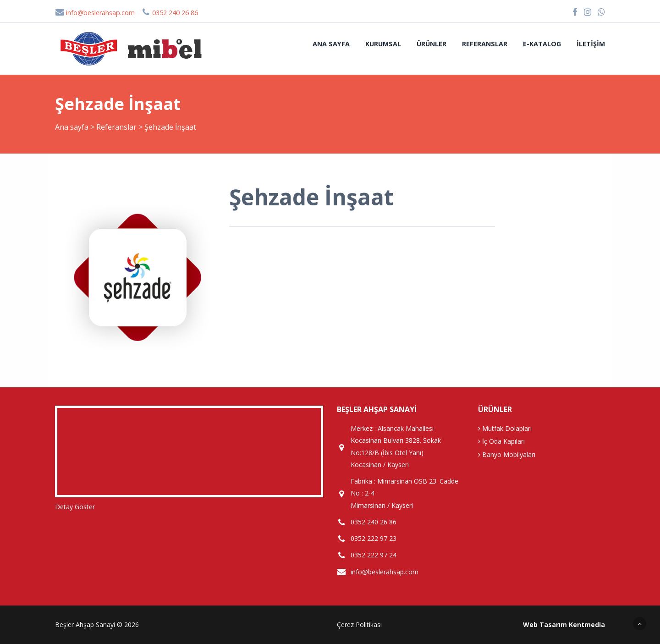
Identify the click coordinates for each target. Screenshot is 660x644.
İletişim (591, 44)
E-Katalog (542, 44)
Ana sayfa (331, 44)
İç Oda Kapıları (501, 441)
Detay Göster (75, 507)
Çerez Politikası (359, 625)
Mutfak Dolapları (505, 428)
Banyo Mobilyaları (507, 454)
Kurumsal (383, 44)
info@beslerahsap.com (95, 13)
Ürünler (432, 44)
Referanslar (485, 44)
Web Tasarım (545, 625)
